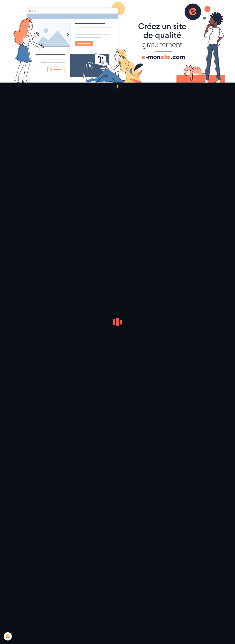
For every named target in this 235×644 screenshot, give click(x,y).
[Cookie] (8, 636)
